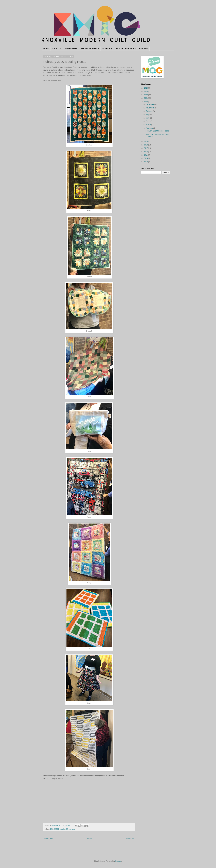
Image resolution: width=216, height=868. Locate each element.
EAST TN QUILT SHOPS (126, 49)
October (149, 111)
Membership (71, 829)
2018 (146, 145)
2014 (146, 158)
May (148, 118)
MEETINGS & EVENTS (90, 49)
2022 (146, 95)
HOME (46, 49)
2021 (146, 98)
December (150, 104)
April (148, 121)
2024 (146, 88)
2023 (146, 91)
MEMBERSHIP (71, 49)
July (148, 114)
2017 (146, 148)
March (149, 125)
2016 (146, 152)
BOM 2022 (143, 49)
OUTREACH (107, 49)
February (150, 128)
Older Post (130, 839)
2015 (146, 155)
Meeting (63, 829)
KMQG (57, 829)
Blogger (118, 861)
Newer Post (49, 839)
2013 (146, 162)
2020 (52, 829)
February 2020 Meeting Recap (157, 131)
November (150, 108)
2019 (146, 141)
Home (90, 839)
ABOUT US (57, 49)
